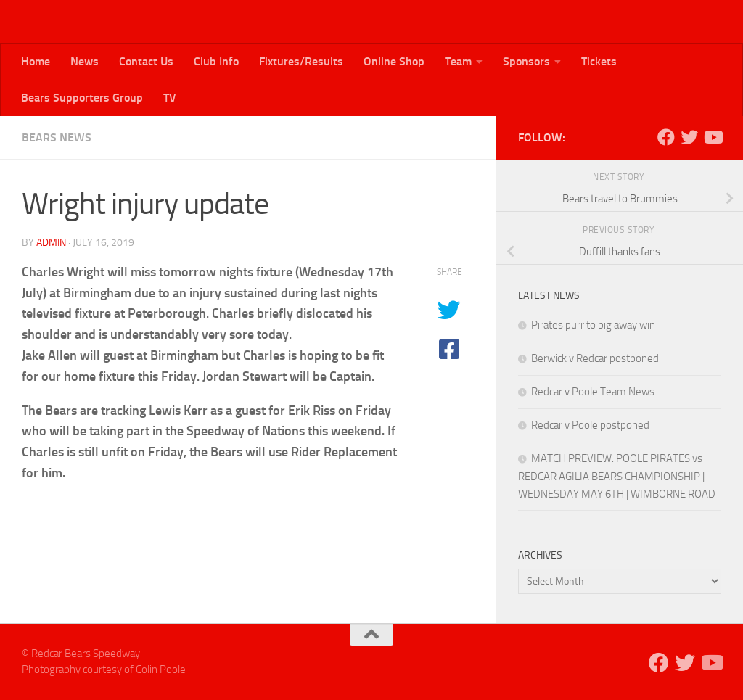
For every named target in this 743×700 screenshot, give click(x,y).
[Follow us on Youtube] (713, 137)
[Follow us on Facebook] (666, 137)
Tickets (599, 61)
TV (170, 98)
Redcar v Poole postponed (590, 425)
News (85, 61)
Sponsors (526, 61)
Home (36, 61)
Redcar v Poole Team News (593, 392)
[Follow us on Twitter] (689, 137)
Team (458, 61)
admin (51, 243)
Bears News (57, 137)
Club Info (216, 61)
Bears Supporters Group (82, 98)
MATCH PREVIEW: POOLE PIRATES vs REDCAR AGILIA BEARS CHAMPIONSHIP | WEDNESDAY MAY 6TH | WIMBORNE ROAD (617, 476)
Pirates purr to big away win (593, 325)
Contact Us (146, 61)
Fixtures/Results (301, 61)
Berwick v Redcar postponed (595, 358)
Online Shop (394, 61)
